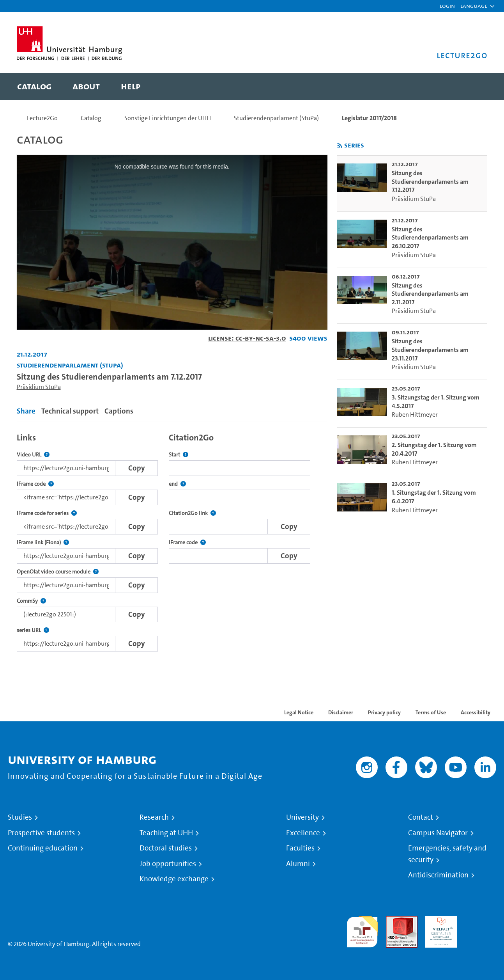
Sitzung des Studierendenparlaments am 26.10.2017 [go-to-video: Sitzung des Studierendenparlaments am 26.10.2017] (430, 238)
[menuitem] (34, 87)
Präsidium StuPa (39, 387)
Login (447, 6)
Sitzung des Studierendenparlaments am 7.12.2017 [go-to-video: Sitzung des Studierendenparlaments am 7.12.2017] (430, 181)
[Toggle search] (474, 87)
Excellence (303, 833)
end (177, 484)
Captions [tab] (119, 411)
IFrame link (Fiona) (43, 542)
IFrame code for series (47, 513)
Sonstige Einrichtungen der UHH (168, 118)
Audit (393, 921)
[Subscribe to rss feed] (340, 146)
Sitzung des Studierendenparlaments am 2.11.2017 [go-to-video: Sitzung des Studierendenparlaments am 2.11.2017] (430, 294)
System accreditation (480, 925)
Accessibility (476, 712)
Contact (421, 817)
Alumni (298, 864)
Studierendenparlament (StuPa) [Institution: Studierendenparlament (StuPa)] (70, 365)
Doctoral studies (166, 848)
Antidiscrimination (438, 875)
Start (179, 455)
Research (154, 817)
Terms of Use (431, 712)
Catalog (91, 118)
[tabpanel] (172, 540)
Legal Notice (299, 712)
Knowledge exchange (174, 879)
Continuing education (43, 848)
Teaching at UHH (166, 833)
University (302, 817)
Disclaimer (341, 712)
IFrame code (35, 484)
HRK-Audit (439, 921)
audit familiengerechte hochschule (362, 930)
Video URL (33, 455)
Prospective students (41, 833)
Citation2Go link (192, 513)
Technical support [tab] (70, 411)
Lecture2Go (42, 118)
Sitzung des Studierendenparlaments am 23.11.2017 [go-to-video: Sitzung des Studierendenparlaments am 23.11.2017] (430, 350)
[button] (474, 6)
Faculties (300, 848)
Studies (20, 817)
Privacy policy (384, 712)
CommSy (31, 601)
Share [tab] (26, 411)
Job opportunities (168, 864)
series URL (33, 630)
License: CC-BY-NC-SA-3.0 (247, 338)
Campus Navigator (438, 833)
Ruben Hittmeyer (415, 415)
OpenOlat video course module (58, 572)
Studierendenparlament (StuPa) (276, 118)
